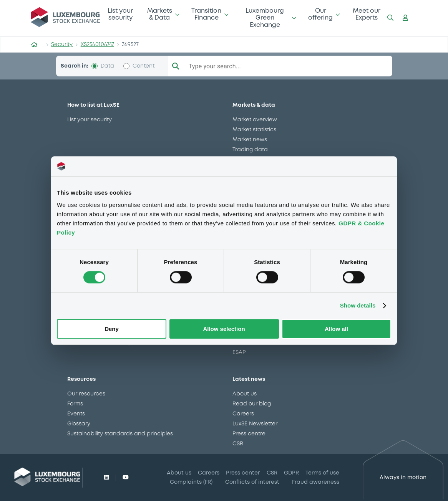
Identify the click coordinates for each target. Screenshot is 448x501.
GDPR (291, 473)
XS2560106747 (97, 45)
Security (62, 45)
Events (76, 414)
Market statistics (254, 130)
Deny (112, 329)
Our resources (86, 394)
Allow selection (224, 329)
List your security (120, 14)
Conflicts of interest (252, 482)
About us (245, 394)
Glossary (79, 424)
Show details (358, 306)
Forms (75, 404)
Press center (243, 473)
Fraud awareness (316, 482)
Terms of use (322, 473)
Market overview (255, 120)
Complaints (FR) (191, 482)
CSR (238, 444)
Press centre (249, 434)
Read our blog (252, 404)
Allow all (336, 329)
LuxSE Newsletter (255, 424)
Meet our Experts (367, 14)
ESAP (239, 352)
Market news (250, 140)
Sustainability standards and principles (120, 434)
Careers (243, 414)
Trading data (250, 150)
